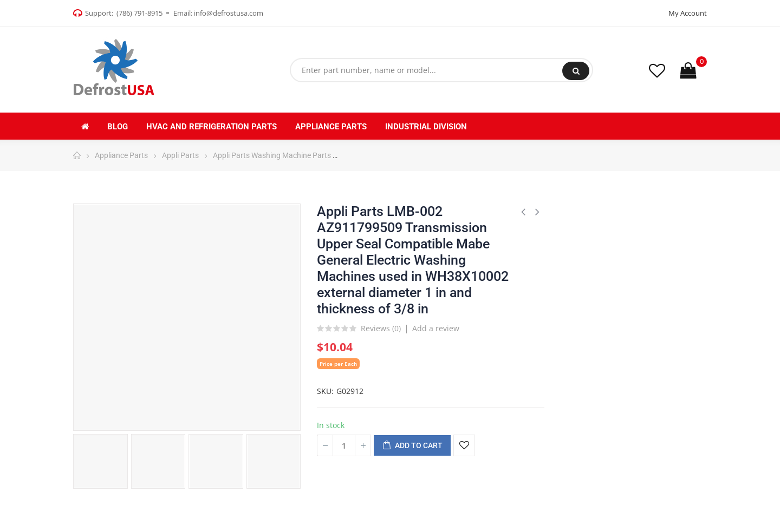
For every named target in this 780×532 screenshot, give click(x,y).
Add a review (436, 328)
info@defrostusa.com (229, 13)
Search (576, 71)
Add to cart (412, 446)
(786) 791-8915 (139, 13)
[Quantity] (344, 445)
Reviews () (381, 329)
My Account (688, 13)
